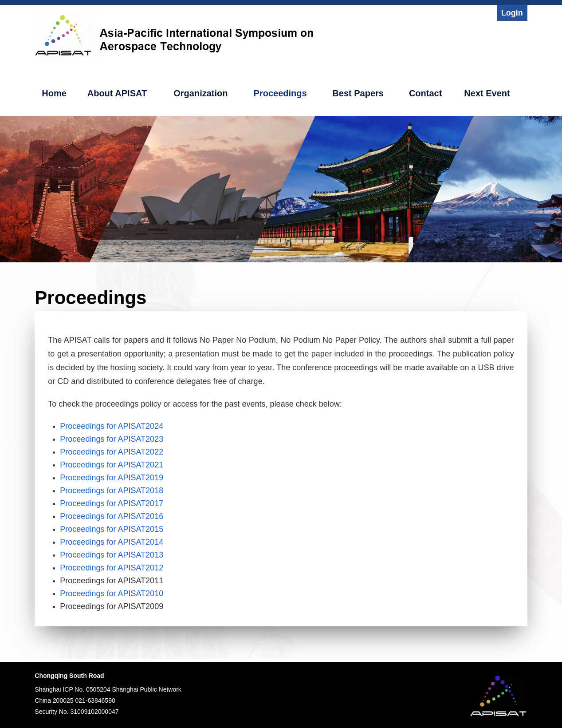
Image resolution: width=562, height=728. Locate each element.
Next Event (487, 93)
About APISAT (117, 93)
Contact (425, 93)
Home (54, 93)
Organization (200, 93)
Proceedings (280, 93)
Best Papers (358, 93)
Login (512, 13)
